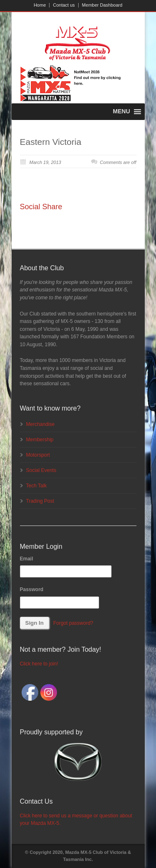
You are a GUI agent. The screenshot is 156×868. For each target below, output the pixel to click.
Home (40, 5)
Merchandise (41, 424)
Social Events (41, 470)
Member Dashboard (102, 5)
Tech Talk (37, 486)
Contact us (64, 5)
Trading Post (40, 501)
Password (32, 589)
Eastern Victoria (51, 142)
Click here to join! (39, 664)
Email (27, 559)
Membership (40, 440)
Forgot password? (73, 623)
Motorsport (38, 455)
